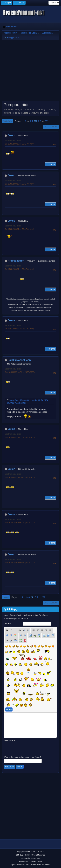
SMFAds (24, 858)
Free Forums (35, 858)
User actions (51, 127)
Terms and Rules (29, 852)
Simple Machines (38, 855)
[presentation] (28, 748)
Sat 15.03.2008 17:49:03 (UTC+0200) (19, 329)
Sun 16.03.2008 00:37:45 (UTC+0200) (20, 477)
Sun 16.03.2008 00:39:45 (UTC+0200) (20, 523)
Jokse (11, 136)
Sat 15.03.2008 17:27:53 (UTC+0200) (19, 144)
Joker (11, 176)
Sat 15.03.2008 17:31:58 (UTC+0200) (19, 184)
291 (47, 121)
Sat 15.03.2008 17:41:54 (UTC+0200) (19, 269)
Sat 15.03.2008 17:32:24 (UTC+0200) (19, 229)
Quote (51, 164)
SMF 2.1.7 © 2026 (23, 855)
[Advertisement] (30, 71)
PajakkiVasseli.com (20, 360)
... (28, 121)
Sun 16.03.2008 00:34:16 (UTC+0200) (20, 372)
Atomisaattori (16, 261)
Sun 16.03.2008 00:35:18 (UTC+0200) (20, 437)
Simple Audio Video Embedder (30, 861)
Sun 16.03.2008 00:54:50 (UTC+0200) (20, 563)
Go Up (6, 597)
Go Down (7, 121)
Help (19, 852)
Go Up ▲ (40, 852)
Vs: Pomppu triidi (13, 141)
